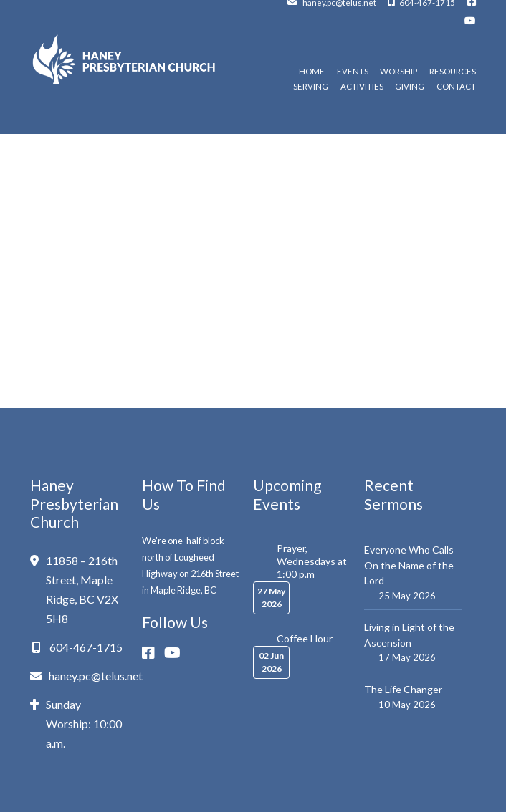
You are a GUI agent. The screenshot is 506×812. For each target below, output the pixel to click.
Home (312, 72)
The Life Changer (403, 689)
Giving (410, 87)
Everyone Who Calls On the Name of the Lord (409, 565)
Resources (453, 72)
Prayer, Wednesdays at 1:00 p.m (312, 561)
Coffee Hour (305, 638)
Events (353, 72)
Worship (398, 72)
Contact (456, 87)
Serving (311, 87)
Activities (362, 87)
